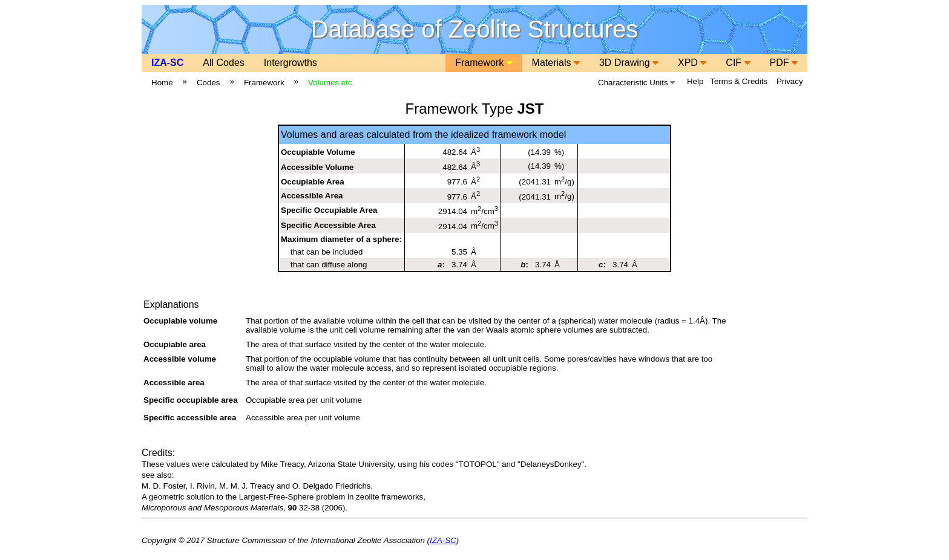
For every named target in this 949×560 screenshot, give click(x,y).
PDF (784, 63)
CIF (738, 63)
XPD (692, 63)
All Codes (223, 63)
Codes (209, 83)
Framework (484, 63)
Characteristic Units (636, 83)
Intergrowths (291, 63)
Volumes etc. (331, 83)
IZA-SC (167, 63)
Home (162, 83)
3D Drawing (629, 63)
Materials (556, 63)
